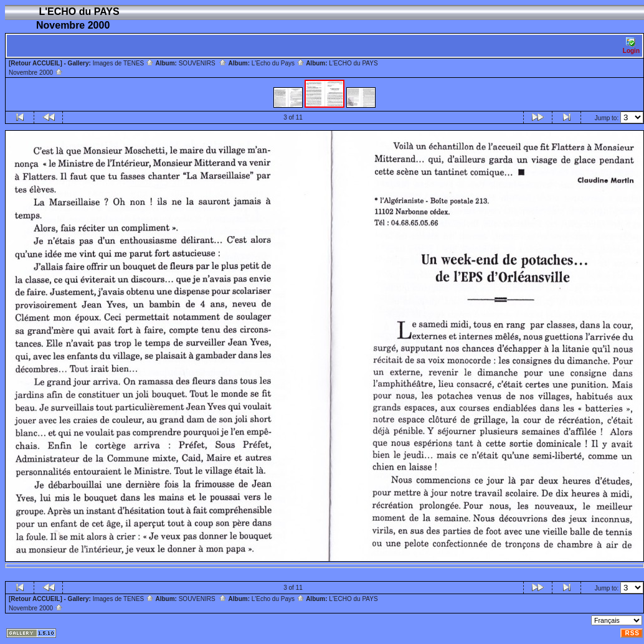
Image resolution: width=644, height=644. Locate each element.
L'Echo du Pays (278, 63)
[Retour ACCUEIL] (36, 63)
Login (631, 46)
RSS (632, 633)
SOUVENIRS (203, 63)
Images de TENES (123, 63)
